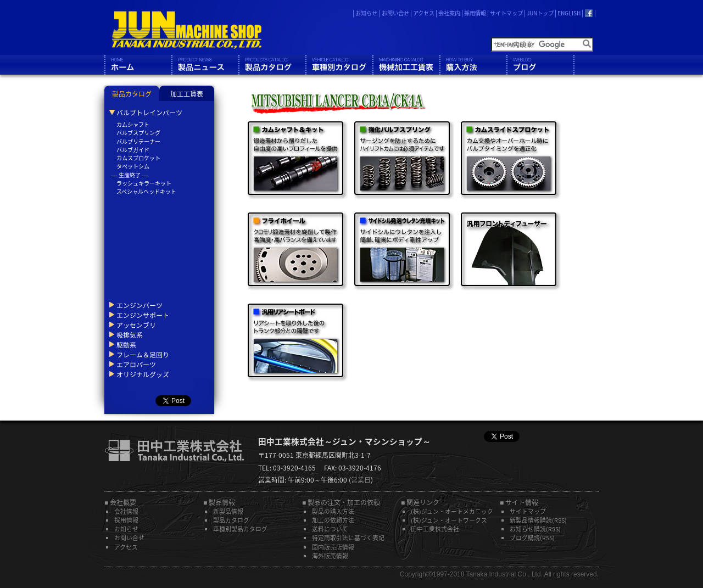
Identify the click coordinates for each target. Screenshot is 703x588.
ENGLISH (569, 13)
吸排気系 (130, 335)
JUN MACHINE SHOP (187, 30)
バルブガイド (133, 150)
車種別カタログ (339, 65)
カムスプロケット (138, 158)
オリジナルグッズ (143, 374)
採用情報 (475, 13)
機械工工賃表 (406, 65)
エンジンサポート (143, 315)
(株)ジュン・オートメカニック (452, 511)
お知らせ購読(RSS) (535, 529)
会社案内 (449, 13)
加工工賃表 (187, 94)
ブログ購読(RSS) (532, 537)
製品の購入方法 (333, 511)
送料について (330, 529)
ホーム (138, 65)
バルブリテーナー (138, 141)
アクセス (424, 13)
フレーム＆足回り (143, 355)
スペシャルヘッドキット (146, 191)
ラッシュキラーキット (144, 183)
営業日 (361, 480)
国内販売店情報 (333, 547)
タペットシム (133, 166)
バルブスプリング (138, 133)
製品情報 (205, 65)
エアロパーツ (136, 365)
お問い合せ (395, 13)
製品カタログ (272, 65)
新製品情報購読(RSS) (538, 520)
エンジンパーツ (140, 305)
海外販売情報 (330, 556)
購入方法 (473, 65)
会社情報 (126, 511)
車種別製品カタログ (240, 529)
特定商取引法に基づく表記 (348, 537)
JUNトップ (540, 13)
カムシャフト (133, 124)
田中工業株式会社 (435, 529)
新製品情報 (228, 511)
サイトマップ (506, 13)
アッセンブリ (136, 325)
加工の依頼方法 (333, 520)
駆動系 (126, 345)
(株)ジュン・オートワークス (449, 520)
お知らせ (366, 13)
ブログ (540, 65)
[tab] (132, 93)
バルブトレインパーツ (149, 113)
